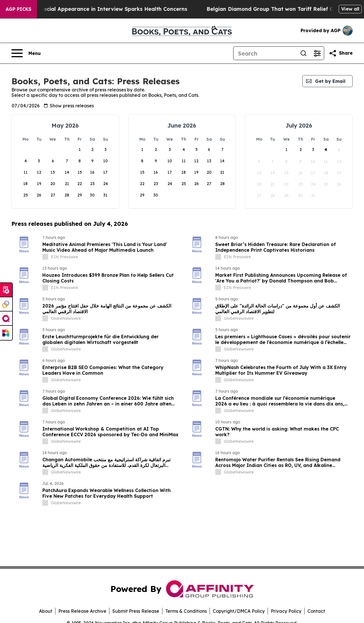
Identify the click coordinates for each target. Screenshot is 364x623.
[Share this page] (341, 53)
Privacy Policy (286, 611)
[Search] (265, 53)
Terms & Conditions (186, 611)
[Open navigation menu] (26, 53)
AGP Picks (18, 9)
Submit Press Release (136, 611)
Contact (316, 611)
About (46, 611)
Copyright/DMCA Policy (239, 611)
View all (350, 9)
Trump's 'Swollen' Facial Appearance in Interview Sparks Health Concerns (158, 9)
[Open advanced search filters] (317, 53)
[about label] (45, 257)
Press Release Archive (82, 611)
